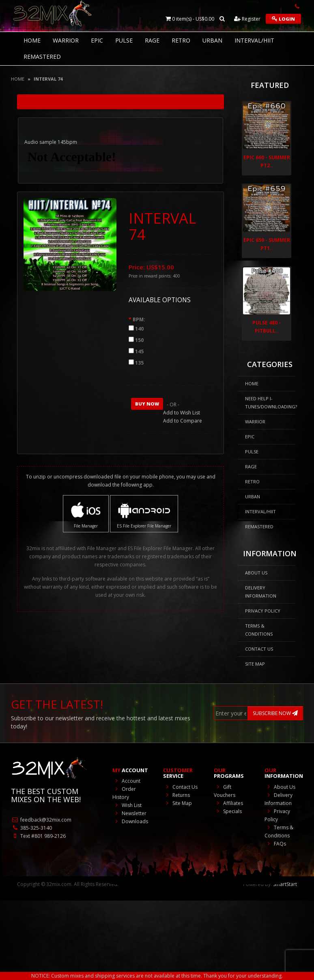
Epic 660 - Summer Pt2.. (267, 161)
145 (139, 351)
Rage (152, 40)
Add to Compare (183, 421)
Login (283, 19)
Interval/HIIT (254, 40)
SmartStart (285, 884)
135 (139, 363)
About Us (256, 573)
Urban (212, 40)
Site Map (255, 664)
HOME (32, 40)
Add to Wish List (182, 413)
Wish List (127, 805)
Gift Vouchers (225, 791)
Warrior (66, 40)
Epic (97, 40)
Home (18, 79)
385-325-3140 (31, 828)
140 (139, 329)
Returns (176, 795)
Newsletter (129, 813)
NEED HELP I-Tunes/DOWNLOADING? (270, 402)
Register (247, 19)
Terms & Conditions (259, 630)
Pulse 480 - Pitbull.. (267, 327)
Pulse (124, 40)
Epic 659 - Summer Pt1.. (267, 244)
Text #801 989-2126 (38, 836)
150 (139, 340)
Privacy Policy (263, 611)
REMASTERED (42, 57)
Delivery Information (261, 592)
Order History (124, 793)
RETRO (181, 40)
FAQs (275, 844)
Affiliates (228, 803)
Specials (228, 811)
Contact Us (259, 649)
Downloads (130, 821)
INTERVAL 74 (48, 79)
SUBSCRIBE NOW (275, 713)
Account (126, 781)
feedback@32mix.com (41, 820)
